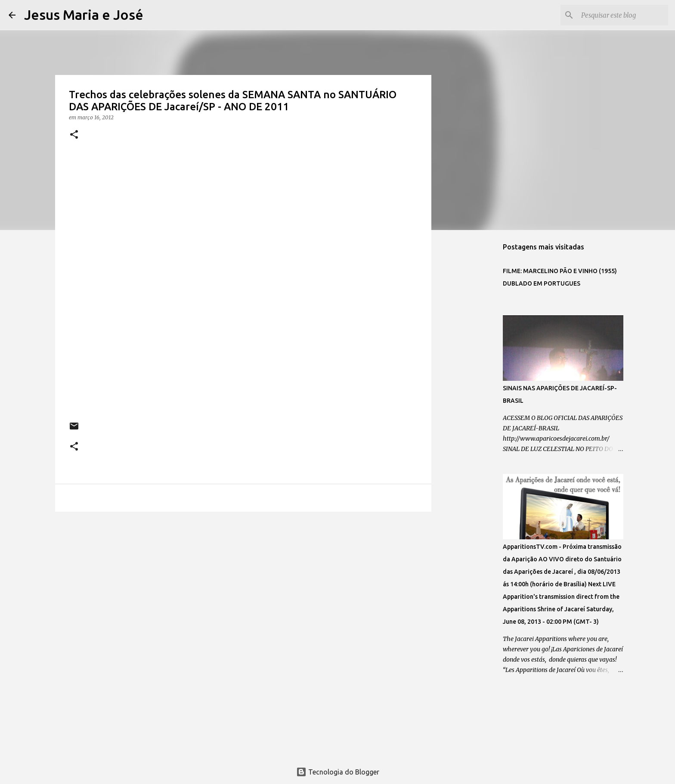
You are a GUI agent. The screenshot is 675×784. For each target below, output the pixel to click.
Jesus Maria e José (84, 15)
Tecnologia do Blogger (338, 772)
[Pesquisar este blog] (623, 15)
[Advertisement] (243, 585)
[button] (74, 135)
